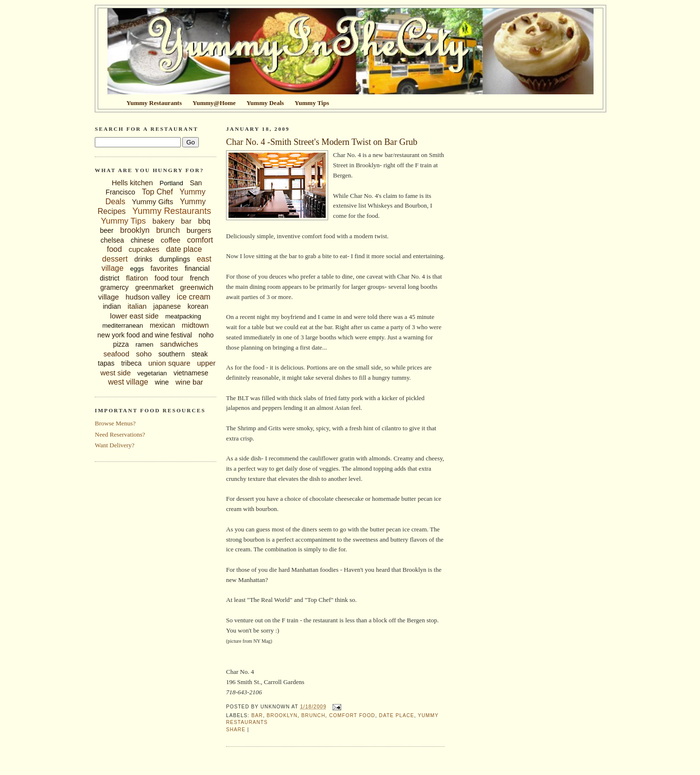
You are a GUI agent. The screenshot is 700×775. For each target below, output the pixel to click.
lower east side (134, 316)
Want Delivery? (115, 445)
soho (144, 354)
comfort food (352, 715)
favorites (165, 268)
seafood (116, 354)
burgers (199, 230)
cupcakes (144, 249)
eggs (137, 269)
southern (172, 354)
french (200, 278)
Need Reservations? (120, 434)
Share (236, 730)
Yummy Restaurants (172, 211)
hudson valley (148, 297)
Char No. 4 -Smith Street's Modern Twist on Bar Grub (322, 142)
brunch (168, 230)
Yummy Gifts (152, 202)
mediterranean (122, 326)
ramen (145, 344)
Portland (171, 183)
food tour (169, 278)
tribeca (131, 363)
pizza (121, 344)
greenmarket (154, 287)
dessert (115, 259)
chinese (142, 240)
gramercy (114, 287)
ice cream (194, 297)
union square (169, 363)
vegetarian (152, 373)
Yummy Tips (123, 221)
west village (128, 382)
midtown (195, 325)
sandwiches (179, 344)
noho (206, 335)
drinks (143, 259)
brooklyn (135, 230)
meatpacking (183, 316)
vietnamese (191, 373)
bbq (204, 221)
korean (198, 306)
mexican (162, 325)
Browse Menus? (115, 423)
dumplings (175, 259)
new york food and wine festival (145, 335)
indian (112, 306)
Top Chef (157, 192)
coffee (171, 240)
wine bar (189, 382)
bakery (164, 221)
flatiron (137, 278)
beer (106, 230)
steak (200, 354)
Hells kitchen (132, 183)
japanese (167, 306)
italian (137, 306)
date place (184, 249)
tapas (106, 363)
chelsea (112, 240)
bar (186, 221)
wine (162, 382)
